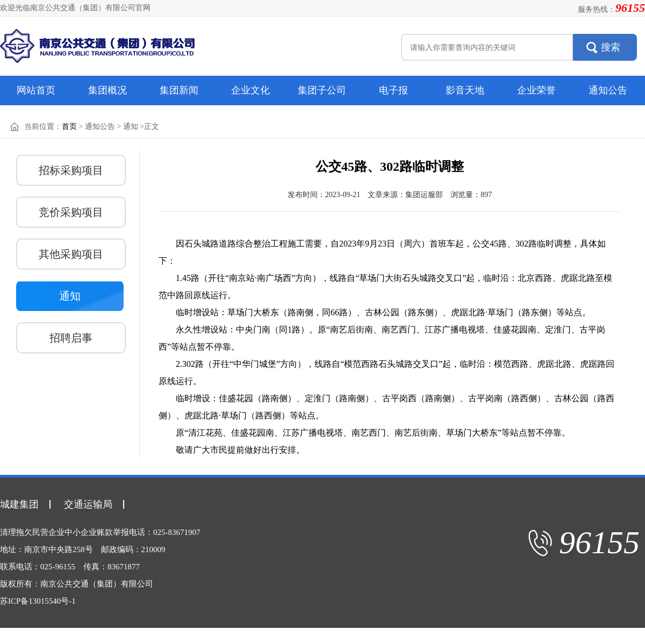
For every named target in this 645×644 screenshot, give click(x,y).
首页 (69, 126)
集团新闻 (179, 90)
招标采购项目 (71, 170)
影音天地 (465, 90)
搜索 (611, 47)
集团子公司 (322, 90)
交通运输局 (88, 504)
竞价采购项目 (71, 212)
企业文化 (250, 90)
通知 (70, 296)
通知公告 (608, 90)
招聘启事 (71, 338)
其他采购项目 (71, 254)
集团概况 (107, 90)
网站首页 (36, 90)
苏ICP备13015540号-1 (38, 601)
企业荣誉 (536, 90)
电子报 (393, 90)
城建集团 (19, 504)
